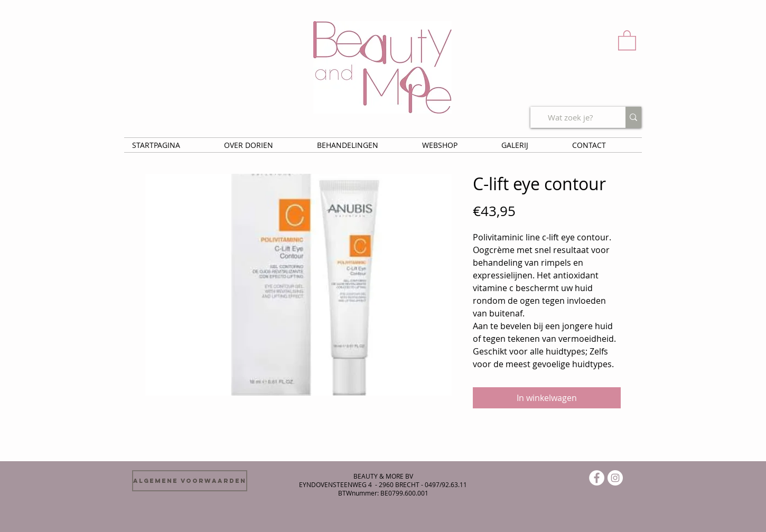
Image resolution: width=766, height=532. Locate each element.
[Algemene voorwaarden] (190, 481)
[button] (627, 40)
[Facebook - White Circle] (597, 478)
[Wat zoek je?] (570, 117)
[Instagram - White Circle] (615, 478)
